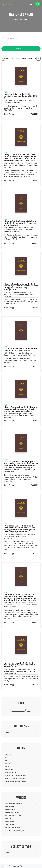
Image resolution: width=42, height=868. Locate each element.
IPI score (8, 766)
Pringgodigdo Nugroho (13, 813)
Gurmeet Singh (10, 810)
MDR (7, 758)
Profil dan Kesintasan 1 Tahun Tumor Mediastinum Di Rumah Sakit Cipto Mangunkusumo (21, 349)
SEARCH (18, 50)
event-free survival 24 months (15, 778)
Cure (7, 760)
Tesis (7, 853)
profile (8, 763)
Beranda (15, 19)
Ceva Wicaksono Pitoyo (13, 816)
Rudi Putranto (10, 807)
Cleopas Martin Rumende (14, 804)
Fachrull (8, 819)
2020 (7, 732)
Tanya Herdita (10, 825)
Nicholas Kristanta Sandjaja (15, 831)
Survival (8, 754)
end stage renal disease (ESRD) (16, 782)
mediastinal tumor (11, 772)
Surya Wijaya (10, 822)
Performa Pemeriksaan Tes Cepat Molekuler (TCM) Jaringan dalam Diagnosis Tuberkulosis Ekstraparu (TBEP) (19, 665)
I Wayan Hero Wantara (13, 828)
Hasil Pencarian (24, 19)
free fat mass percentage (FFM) (16, 775)
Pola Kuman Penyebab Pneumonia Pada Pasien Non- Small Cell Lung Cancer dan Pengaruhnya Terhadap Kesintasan (20, 223)
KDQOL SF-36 (10, 769)
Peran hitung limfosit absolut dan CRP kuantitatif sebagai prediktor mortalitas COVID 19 (20, 96)
